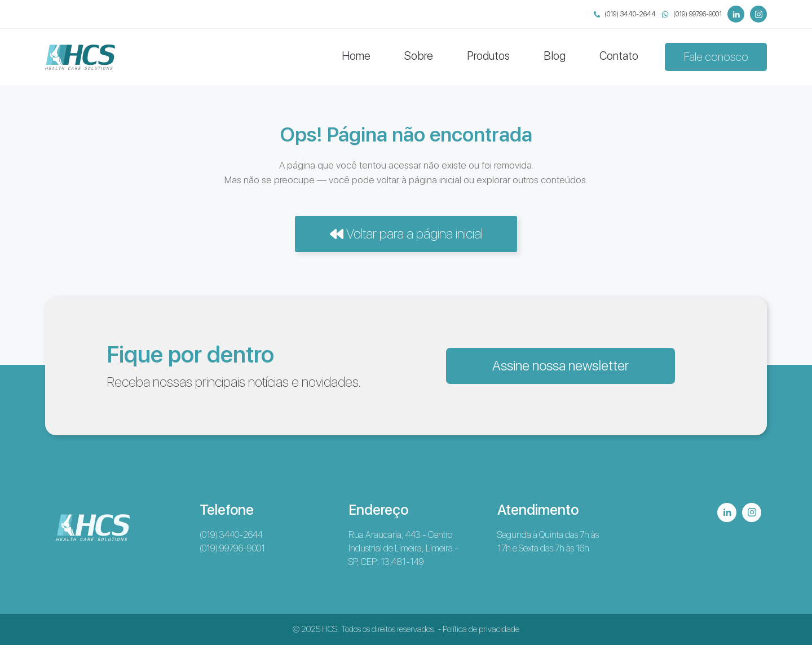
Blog (555, 56)
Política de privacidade (481, 629)
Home (356, 56)
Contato (619, 56)
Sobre (419, 56)
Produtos (488, 56)
